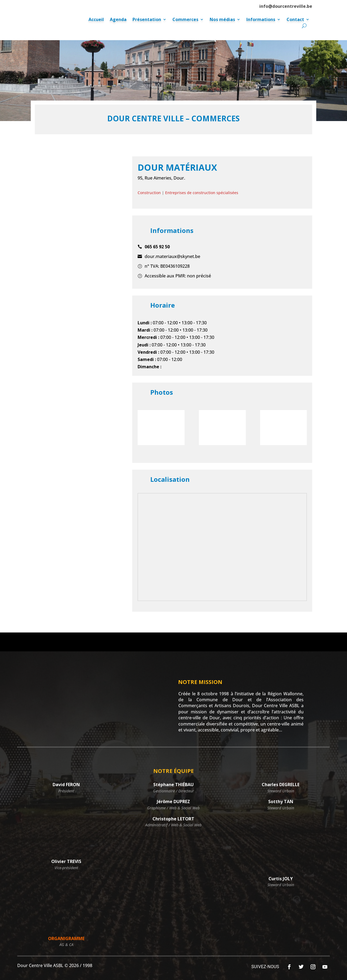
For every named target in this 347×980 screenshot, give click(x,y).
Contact (295, 20)
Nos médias (222, 20)
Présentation (147, 20)
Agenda (118, 20)
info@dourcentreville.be (286, 6)
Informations (261, 20)
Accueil (96, 20)
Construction (149, 193)
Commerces (185, 20)
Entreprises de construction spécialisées (202, 193)
